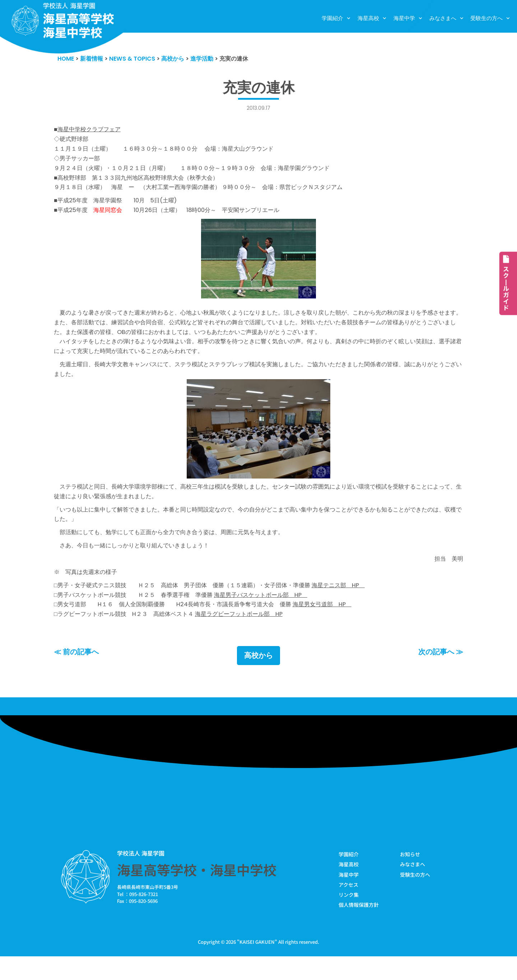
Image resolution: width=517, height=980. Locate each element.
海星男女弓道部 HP (338, 626)
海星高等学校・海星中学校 (197, 892)
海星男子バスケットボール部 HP (274, 615)
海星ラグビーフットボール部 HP (250, 636)
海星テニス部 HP (356, 605)
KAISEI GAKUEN (257, 965)
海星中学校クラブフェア (91, 131)
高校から (258, 678)
